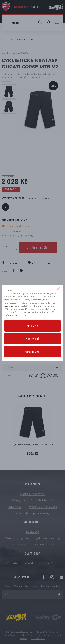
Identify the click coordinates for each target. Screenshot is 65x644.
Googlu (8, 306)
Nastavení (32, 339)
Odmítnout (32, 351)
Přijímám (32, 326)
